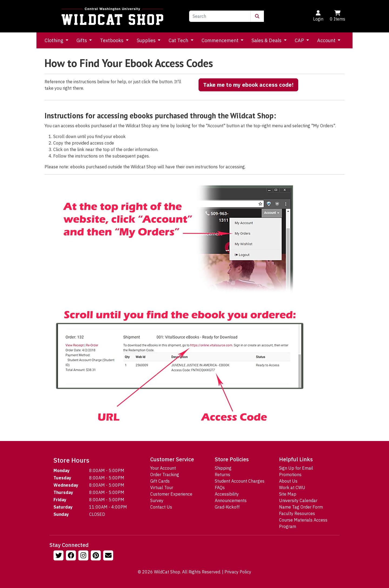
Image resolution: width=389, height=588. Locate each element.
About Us (288, 481)
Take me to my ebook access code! (248, 85)
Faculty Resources (297, 513)
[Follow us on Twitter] (59, 556)
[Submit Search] (257, 16)
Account (327, 40)
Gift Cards (160, 481)
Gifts (82, 40)
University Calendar (298, 500)
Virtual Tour (162, 487)
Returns (222, 475)
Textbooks (112, 40)
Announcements (231, 500)
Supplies (147, 40)
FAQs (220, 487)
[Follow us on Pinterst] (96, 556)
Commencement (221, 40)
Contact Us (161, 507)
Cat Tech (179, 40)
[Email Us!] (109, 556)
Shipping (223, 468)
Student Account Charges (240, 481)
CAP (300, 40)
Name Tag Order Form (301, 507)
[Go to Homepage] (112, 16)
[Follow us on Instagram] (84, 556)
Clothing (54, 40)
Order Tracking (165, 475)
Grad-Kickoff (227, 507)
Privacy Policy (238, 572)
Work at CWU (292, 487)
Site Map (288, 494)
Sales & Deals (267, 40)
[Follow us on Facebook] (72, 556)
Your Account (163, 468)
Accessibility (227, 494)
